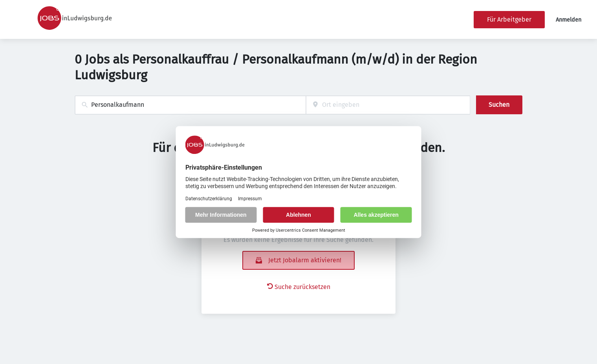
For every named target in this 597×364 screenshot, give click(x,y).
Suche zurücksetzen (299, 287)
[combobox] (190, 105)
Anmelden (569, 20)
